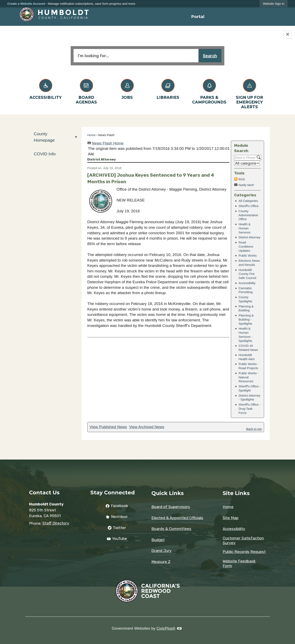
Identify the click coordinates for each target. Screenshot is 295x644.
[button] (76, 137)
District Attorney (250, 237)
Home (91, 135)
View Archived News (147, 427)
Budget (158, 540)
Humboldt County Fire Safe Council (247, 274)
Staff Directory (56, 523)
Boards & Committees (171, 529)
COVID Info (45, 154)
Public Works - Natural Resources (249, 377)
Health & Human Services (245, 228)
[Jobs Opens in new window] (127, 88)
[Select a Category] (247, 163)
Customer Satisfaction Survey (243, 541)
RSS (242, 179)
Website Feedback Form (239, 564)
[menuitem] (198, 16)
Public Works (248, 255)
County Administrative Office (248, 215)
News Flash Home (108, 143)
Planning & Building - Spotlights (246, 319)
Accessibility (247, 283)
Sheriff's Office (249, 206)
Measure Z (161, 562)
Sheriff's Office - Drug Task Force (250, 409)
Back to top (254, 429)
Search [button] (210, 56)
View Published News (108, 427)
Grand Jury (161, 551)
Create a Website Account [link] (26, 4)
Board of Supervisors (171, 507)
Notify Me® (246, 185)
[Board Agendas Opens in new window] (86, 91)
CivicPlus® (166, 628)
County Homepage (44, 137)
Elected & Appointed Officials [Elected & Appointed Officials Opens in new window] (177, 518)
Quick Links (168, 493)
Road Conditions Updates (246, 246)
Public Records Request (244, 552)
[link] (274, 4)
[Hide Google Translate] (288, 35)
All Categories (248, 201)
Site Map (231, 518)
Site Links (236, 493)
